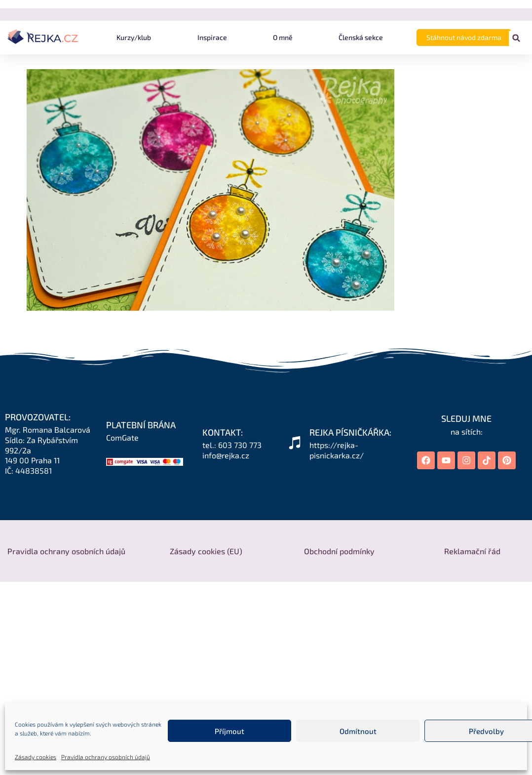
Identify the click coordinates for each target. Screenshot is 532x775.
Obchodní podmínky (339, 551)
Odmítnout (358, 731)
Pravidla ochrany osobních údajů (106, 757)
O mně (283, 37)
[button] (516, 38)
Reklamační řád (472, 551)
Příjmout (229, 731)
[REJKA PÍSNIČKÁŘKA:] (295, 443)
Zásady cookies (36, 757)
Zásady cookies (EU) (206, 551)
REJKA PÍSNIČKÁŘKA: (350, 432)
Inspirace (212, 37)
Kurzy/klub (134, 37)
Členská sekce (361, 37)
